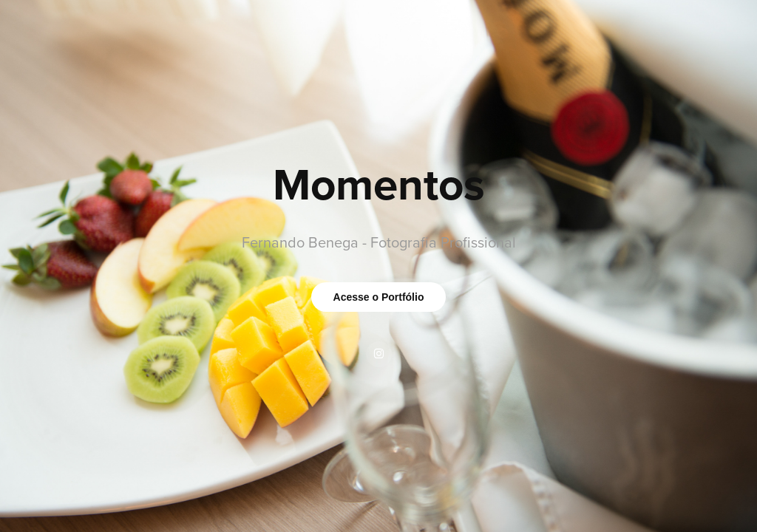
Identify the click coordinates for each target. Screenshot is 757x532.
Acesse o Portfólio (379, 297)
